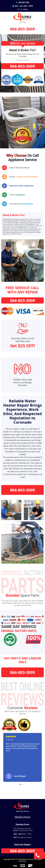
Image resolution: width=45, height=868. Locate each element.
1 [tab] (21, 784)
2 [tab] (23, 784)
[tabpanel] (22, 757)
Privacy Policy (22, 817)
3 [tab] (25, 784)
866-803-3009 (23, 2)
